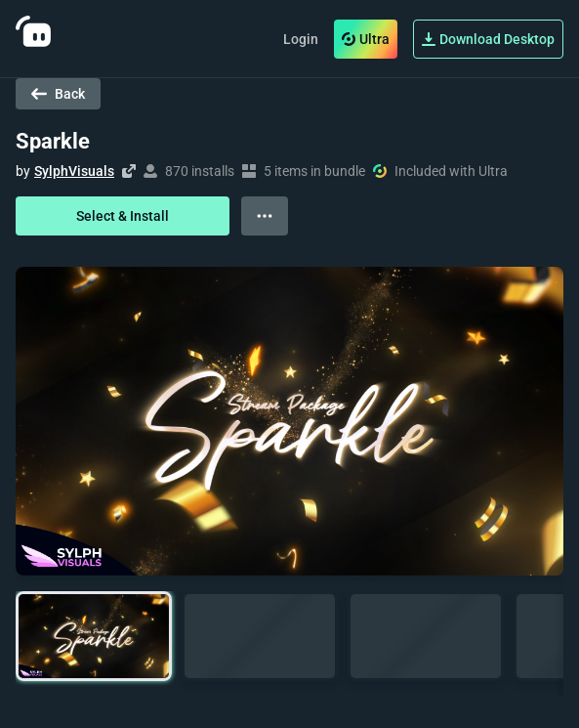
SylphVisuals (74, 171)
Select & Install (123, 216)
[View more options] (265, 216)
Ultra (366, 39)
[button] (94, 637)
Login (301, 39)
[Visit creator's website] (129, 171)
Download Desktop (488, 39)
